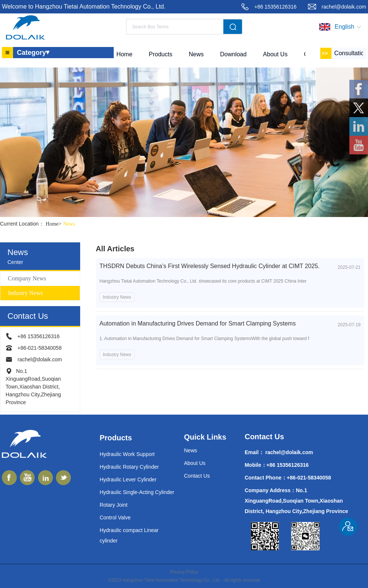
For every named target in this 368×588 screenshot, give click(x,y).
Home (55, 224)
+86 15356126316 (275, 7)
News (69, 224)
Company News (27, 278)
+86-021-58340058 (39, 348)
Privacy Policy (184, 572)
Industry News (25, 293)
